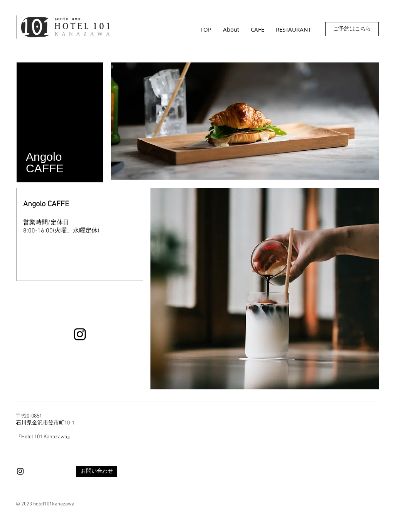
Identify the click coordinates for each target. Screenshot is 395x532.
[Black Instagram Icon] (20, 471)
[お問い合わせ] (97, 471)
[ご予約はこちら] (352, 29)
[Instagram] (80, 334)
